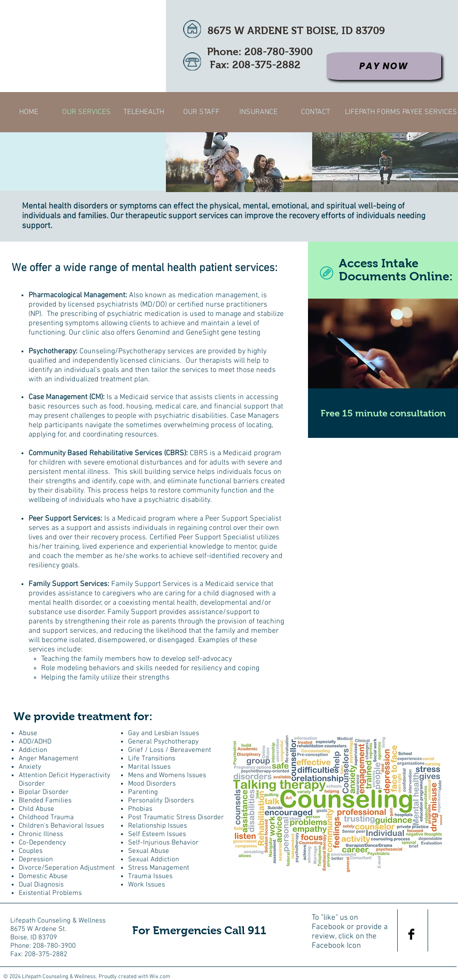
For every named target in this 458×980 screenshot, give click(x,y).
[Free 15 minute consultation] (383, 413)
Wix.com (160, 977)
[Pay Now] (384, 66)
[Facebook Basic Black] (411, 934)
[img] (239, 162)
